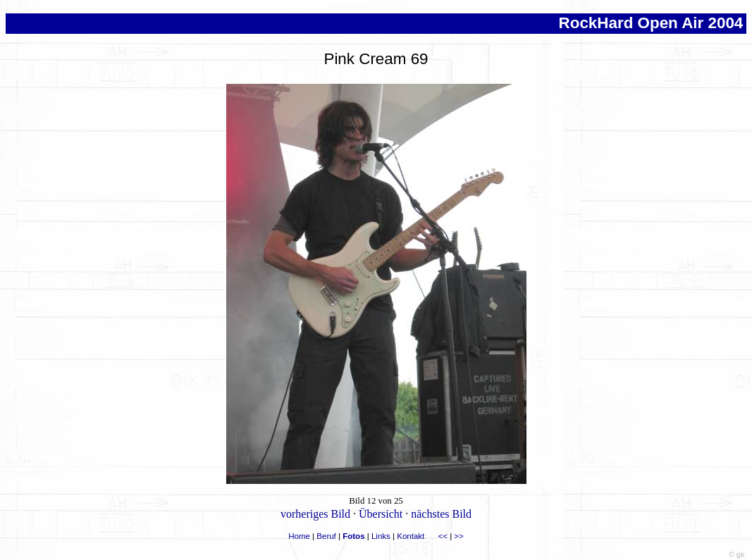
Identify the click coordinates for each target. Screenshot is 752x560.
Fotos (353, 536)
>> (458, 536)
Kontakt (411, 536)
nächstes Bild (441, 514)
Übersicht (381, 514)
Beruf (326, 536)
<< (443, 536)
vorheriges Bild (315, 514)
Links (381, 536)
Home (299, 536)
